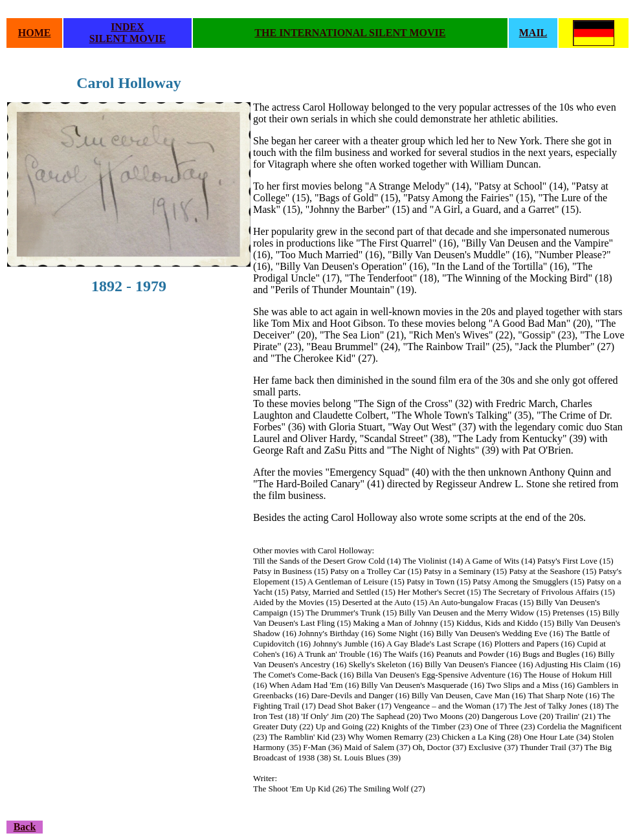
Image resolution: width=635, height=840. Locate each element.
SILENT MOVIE (128, 39)
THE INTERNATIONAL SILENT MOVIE (350, 33)
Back (25, 827)
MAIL (533, 33)
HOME (35, 33)
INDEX (128, 27)
